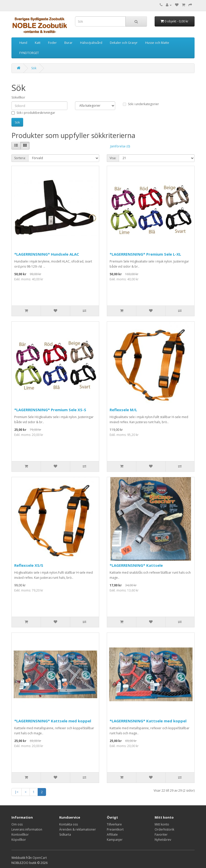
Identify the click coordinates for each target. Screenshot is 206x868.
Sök (34, 68)
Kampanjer (115, 840)
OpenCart (40, 858)
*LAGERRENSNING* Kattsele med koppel (53, 721)
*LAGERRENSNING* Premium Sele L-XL (145, 254)
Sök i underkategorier (141, 104)
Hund (23, 43)
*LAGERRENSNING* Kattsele (136, 565)
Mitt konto (162, 824)
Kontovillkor (20, 835)
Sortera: (20, 158)
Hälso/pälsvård (91, 43)
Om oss (17, 824)
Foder (52, 43)
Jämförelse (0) (120, 146)
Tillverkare (114, 824)
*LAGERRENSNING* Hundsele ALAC (47, 254)
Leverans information (27, 829)
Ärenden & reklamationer (78, 829)
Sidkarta (65, 835)
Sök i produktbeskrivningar (33, 113)
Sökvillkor (18, 97)
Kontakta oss (69, 824)
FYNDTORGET (29, 53)
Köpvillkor (19, 840)
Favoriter (161, 835)
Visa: (113, 158)
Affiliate (112, 835)
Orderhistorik (164, 829)
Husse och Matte (157, 43)
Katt (38, 43)
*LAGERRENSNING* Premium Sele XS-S (50, 410)
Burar (68, 43)
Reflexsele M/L (123, 410)
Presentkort (115, 829)
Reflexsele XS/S (29, 565)
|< (17, 792)
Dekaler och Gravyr (124, 43)
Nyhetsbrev (163, 840)
